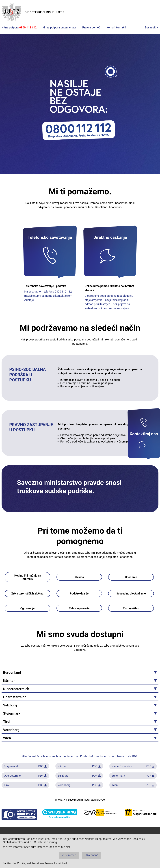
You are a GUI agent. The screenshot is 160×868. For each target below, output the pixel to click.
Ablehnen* (92, 855)
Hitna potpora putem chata (59, 27)
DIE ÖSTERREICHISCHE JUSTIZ (33, 12)
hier (68, 847)
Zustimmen (69, 855)
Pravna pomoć (91, 27)
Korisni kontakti (116, 27)
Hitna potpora (19, 27)
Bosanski (150, 27)
